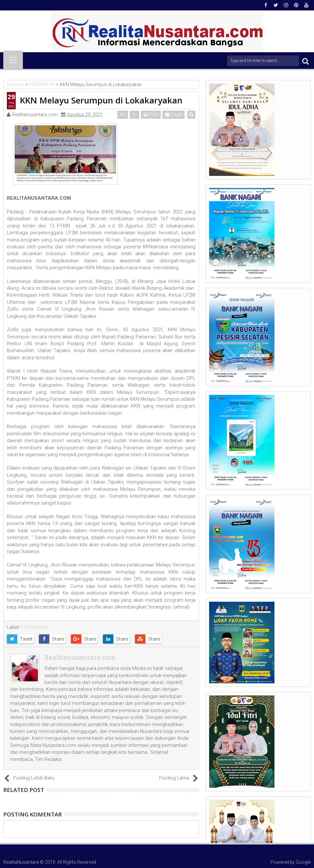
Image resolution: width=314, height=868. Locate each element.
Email (174, 115)
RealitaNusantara (21, 862)
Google (303, 862)
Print (151, 115)
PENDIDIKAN (34, 627)
